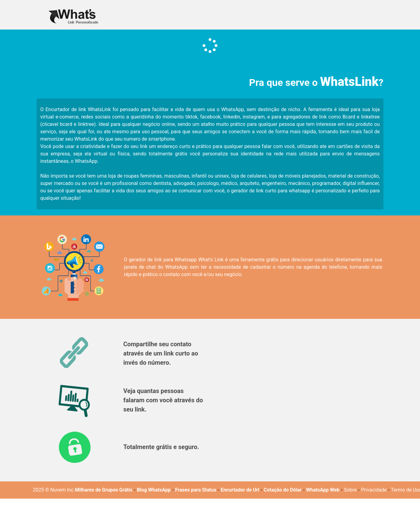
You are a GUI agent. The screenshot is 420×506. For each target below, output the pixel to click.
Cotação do (276, 490)
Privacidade (374, 490)
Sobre (350, 490)
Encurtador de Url (240, 490)
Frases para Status (196, 490)
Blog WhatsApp (154, 490)
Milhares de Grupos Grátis (104, 490)
